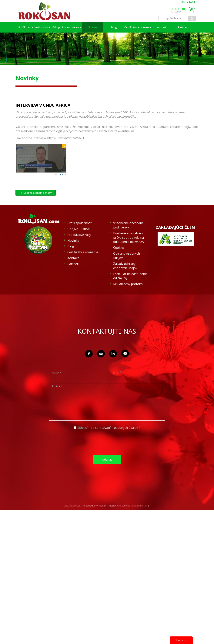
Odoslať (107, 470)
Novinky (110, 27)
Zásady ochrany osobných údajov (125, 276)
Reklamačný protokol (128, 294)
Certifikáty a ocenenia (149, 27)
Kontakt (175, 27)
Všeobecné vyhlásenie (95, 516)
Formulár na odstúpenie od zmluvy (130, 286)
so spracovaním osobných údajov (114, 438)
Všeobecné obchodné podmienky (128, 235)
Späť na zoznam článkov (36, 203)
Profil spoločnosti (33, 27)
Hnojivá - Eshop (61, 27)
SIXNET (147, 516)
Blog (126, 27)
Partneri (27, 38)
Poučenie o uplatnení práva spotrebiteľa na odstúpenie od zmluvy (129, 248)
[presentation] (108, 452)
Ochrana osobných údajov (127, 266)
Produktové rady (88, 27)
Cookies (119, 258)
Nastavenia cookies (119, 516)
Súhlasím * (107, 438)
